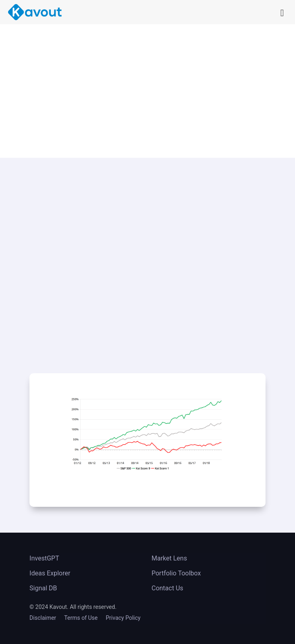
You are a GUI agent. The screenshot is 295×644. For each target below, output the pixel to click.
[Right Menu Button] (269, 9)
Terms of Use (81, 618)
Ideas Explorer (50, 573)
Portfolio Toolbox (176, 573)
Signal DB (43, 588)
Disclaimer (43, 618)
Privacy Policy (123, 618)
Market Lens (169, 558)
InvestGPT (44, 558)
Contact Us (167, 588)
